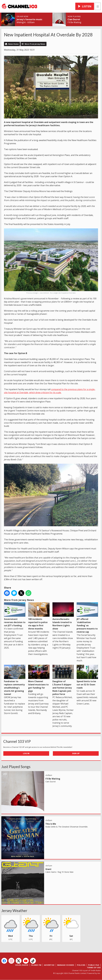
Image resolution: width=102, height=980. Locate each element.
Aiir (99, 973)
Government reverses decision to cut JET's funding (15, 615)
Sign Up (76, 753)
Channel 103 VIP (17, 741)
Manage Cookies (66, 965)
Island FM (36, 965)
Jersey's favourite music (29, 19)
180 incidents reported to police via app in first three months (39, 616)
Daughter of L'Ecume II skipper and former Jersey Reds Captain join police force (63, 680)
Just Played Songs (16, 767)
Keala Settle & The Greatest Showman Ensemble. (67, 827)
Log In (26, 753)
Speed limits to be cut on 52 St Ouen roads (87, 677)
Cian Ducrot (74, 19)
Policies (81, 965)
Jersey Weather (14, 911)
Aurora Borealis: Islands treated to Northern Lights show (63, 616)
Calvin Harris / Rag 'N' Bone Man (59, 872)
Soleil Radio (22, 965)
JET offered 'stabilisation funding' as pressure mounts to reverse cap (87, 618)
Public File (94, 965)
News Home (13, 44)
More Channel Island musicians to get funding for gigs (39, 679)
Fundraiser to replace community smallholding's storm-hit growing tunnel (15, 680)
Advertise (49, 965)
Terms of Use (94, 968)
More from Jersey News (35, 44)
